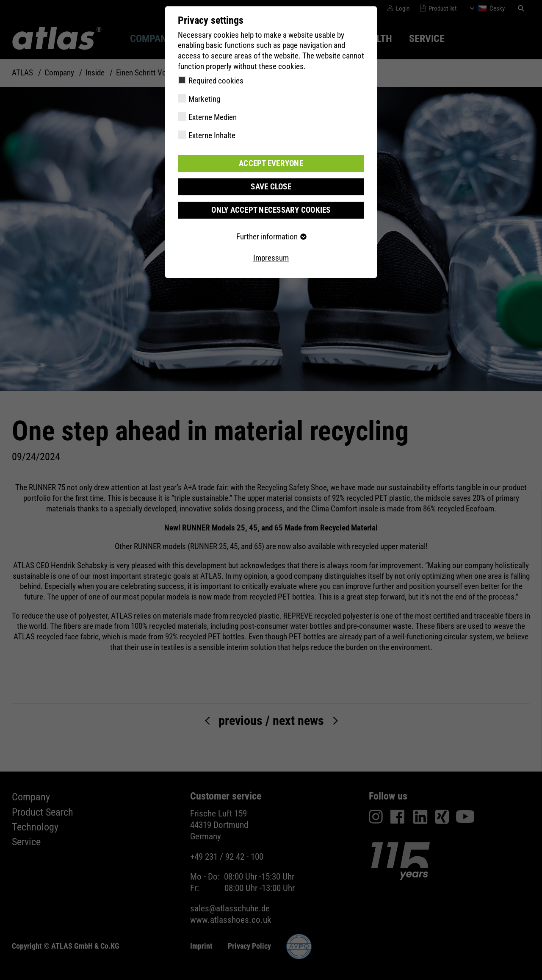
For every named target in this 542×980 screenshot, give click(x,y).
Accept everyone (271, 163)
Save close (271, 187)
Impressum (271, 258)
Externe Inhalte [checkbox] (212, 135)
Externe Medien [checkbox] (213, 117)
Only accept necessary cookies (271, 210)
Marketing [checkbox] (204, 99)
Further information (271, 237)
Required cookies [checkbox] (216, 81)
